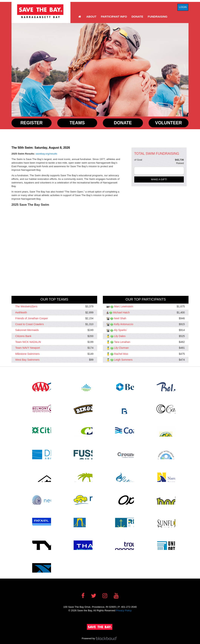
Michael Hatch (121, 312)
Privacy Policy (124, 610)
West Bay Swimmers (27, 360)
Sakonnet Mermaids (27, 330)
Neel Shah (120, 318)
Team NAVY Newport (28, 348)
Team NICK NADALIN (28, 342)
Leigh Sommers (123, 360)
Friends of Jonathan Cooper (32, 318)
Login (183, 7)
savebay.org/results (46, 154)
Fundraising (158, 17)
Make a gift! (159, 179)
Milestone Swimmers (27, 354)
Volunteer (169, 123)
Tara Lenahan (122, 342)
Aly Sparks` (121, 330)
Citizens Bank (23, 336)
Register (31, 123)
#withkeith (21, 312)
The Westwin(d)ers (26, 307)
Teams (77, 123)
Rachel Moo (121, 354)
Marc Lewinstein (124, 307)
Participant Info (114, 17)
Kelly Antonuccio (124, 324)
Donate (137, 17)
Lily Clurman (121, 348)
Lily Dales (120, 336)
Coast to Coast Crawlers (30, 324)
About (91, 17)
